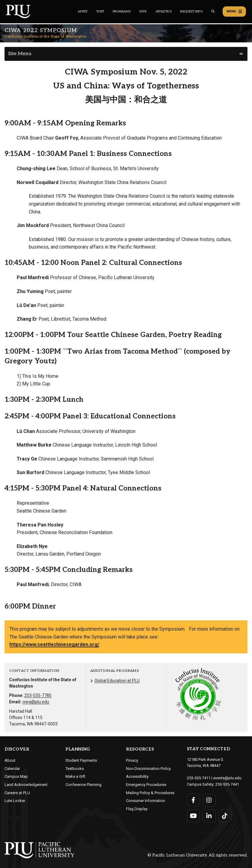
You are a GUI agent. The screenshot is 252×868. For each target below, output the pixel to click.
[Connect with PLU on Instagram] (209, 800)
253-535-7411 (199, 778)
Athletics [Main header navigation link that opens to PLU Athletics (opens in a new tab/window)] (164, 12)
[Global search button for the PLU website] (213, 11)
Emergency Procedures (146, 785)
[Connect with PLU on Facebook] (193, 800)
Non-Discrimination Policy (148, 769)
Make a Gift (75, 776)
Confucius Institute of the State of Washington (46, 36)
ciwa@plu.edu (36, 702)
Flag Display (137, 809)
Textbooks (75, 769)
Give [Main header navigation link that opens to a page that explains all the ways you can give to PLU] (143, 12)
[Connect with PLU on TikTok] (225, 816)
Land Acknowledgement (26, 785)
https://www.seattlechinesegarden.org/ (54, 644)
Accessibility (137, 776)
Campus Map (16, 776)
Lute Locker (15, 801)
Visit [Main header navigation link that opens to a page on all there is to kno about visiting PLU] (100, 12)
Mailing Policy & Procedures (150, 793)
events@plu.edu (227, 778)
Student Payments (81, 760)
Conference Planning (83, 785)
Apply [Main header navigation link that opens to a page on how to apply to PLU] (83, 12)
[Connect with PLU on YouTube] (193, 816)
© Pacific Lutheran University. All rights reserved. (197, 855)
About (10, 760)
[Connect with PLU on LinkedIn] (209, 816)
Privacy (132, 760)
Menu (234, 12)
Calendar (12, 769)
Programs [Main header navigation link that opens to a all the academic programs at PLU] (122, 12)
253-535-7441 (227, 784)
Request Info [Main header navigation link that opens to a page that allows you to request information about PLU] (191, 12)
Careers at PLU (17, 793)
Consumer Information (146, 801)
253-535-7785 (38, 695)
